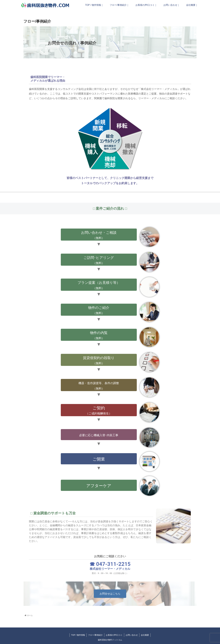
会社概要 (145, 635)
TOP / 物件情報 (78, 635)
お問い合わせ (132, 635)
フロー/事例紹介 (95, 635)
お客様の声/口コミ (114, 635)
